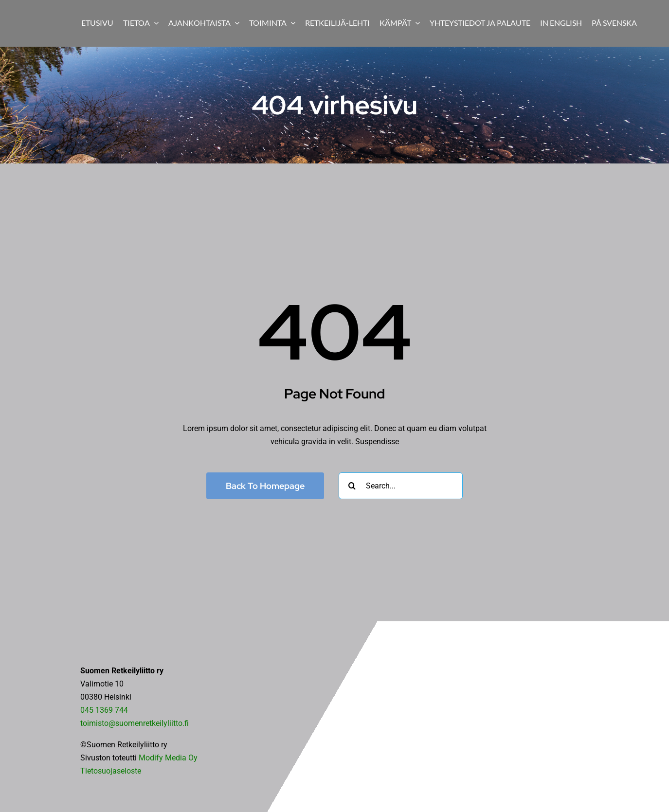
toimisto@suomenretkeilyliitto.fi (135, 723)
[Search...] (401, 486)
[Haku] (352, 486)
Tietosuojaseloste (111, 771)
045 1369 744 (104, 710)
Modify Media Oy (168, 758)
